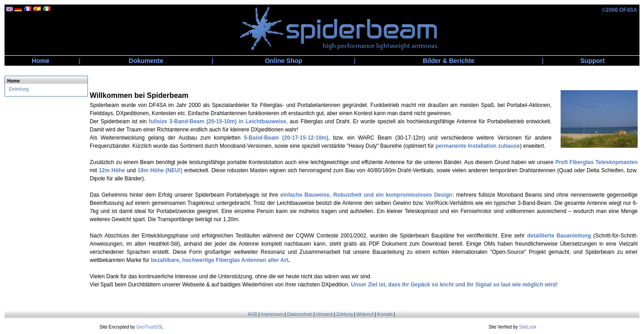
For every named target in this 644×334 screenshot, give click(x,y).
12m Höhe (112, 170)
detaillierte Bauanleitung (559, 236)
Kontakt (385, 314)
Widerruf (365, 314)
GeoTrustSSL (150, 327)
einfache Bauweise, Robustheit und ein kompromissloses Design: (367, 195)
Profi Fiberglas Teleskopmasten (596, 162)
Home (41, 61)
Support (593, 61)
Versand (324, 314)
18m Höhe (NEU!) (160, 170)
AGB (253, 314)
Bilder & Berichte (449, 61)
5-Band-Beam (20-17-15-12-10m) (286, 138)
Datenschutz (300, 314)
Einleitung (19, 89)
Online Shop (283, 61)
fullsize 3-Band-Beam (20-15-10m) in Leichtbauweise (217, 121)
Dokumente (146, 61)
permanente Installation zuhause (478, 146)
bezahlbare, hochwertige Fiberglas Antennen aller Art (220, 260)
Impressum (272, 314)
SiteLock (528, 327)
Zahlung (344, 314)
